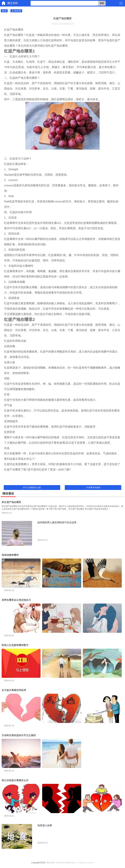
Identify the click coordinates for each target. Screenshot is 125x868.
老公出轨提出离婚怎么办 (15, 780)
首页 (4, 11)
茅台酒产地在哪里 (11, 502)
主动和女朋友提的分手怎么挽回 (19, 735)
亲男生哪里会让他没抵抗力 (16, 600)
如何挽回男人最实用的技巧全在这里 (57, 522)
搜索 (102, 3)
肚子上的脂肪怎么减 (32, 488)
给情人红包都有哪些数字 (15, 645)
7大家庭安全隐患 (93, 488)
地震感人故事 (45, 825)
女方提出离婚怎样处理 (14, 690)
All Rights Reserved (70, 863)
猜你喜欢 (8, 494)
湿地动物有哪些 (10, 555)
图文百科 (13, 3)
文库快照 (16, 11)
